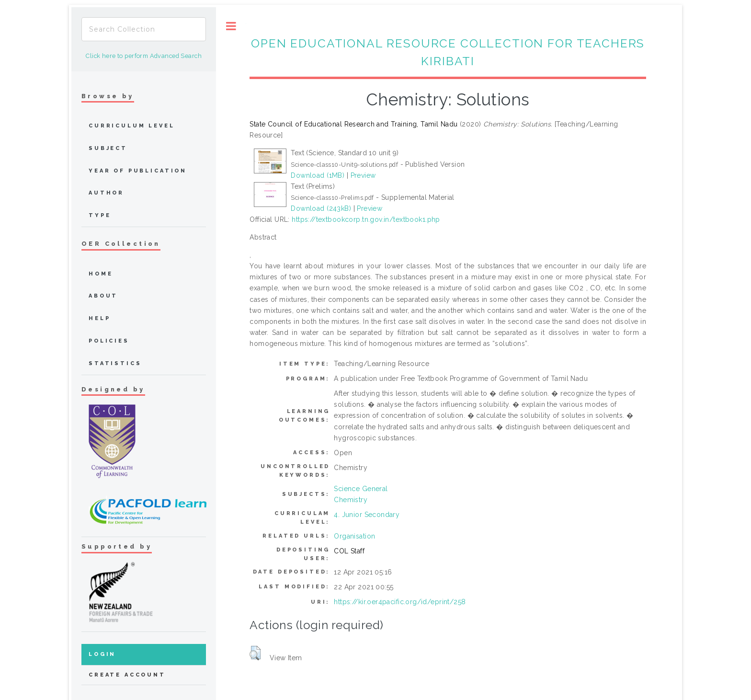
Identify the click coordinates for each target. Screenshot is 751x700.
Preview (363, 175)
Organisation (354, 536)
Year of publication (138, 171)
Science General (361, 489)
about (103, 296)
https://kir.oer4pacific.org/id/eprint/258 (400, 602)
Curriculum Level (132, 126)
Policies (109, 341)
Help (99, 318)
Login (102, 654)
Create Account (127, 675)
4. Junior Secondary (367, 515)
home (101, 274)
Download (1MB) (318, 175)
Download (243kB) (321, 208)
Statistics (115, 363)
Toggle (231, 26)
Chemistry (351, 500)
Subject (108, 148)
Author (106, 193)
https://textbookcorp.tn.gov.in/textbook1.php (366, 219)
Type (100, 215)
